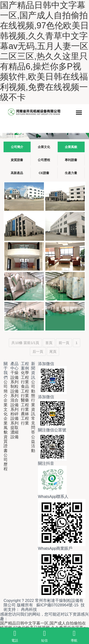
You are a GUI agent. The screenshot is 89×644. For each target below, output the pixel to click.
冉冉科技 (29, 610)
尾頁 (53, 351)
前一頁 (64, 343)
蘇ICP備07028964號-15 (57, 605)
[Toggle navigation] (79, 113)
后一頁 (38, 351)
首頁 (49, 343)
